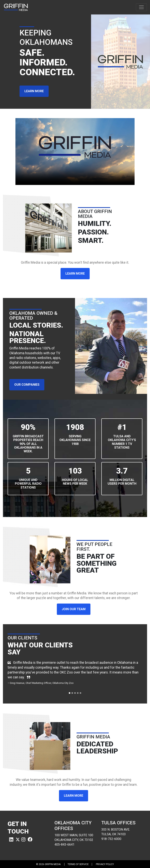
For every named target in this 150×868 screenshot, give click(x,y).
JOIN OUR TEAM (74, 609)
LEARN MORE (34, 91)
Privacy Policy (105, 864)
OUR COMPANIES (27, 385)
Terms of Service (78, 864)
